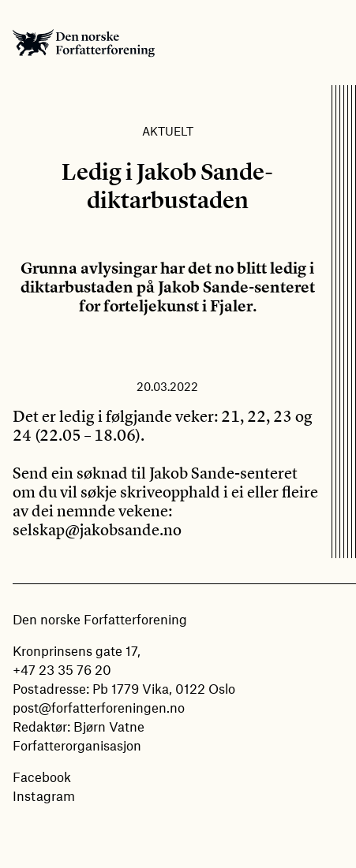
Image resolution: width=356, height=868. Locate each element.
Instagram (44, 795)
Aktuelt (168, 131)
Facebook (42, 777)
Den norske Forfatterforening (84, 43)
